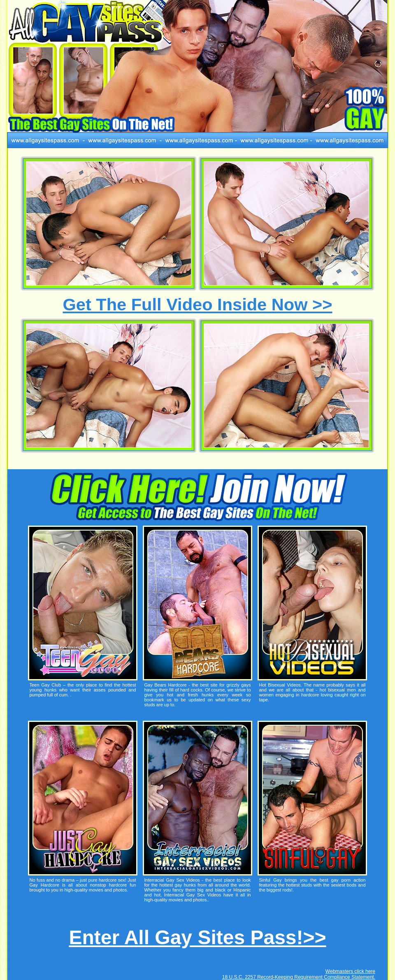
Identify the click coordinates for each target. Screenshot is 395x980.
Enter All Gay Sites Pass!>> (197, 937)
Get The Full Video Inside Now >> (197, 304)
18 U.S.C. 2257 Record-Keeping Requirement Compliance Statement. (299, 977)
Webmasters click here (350, 971)
